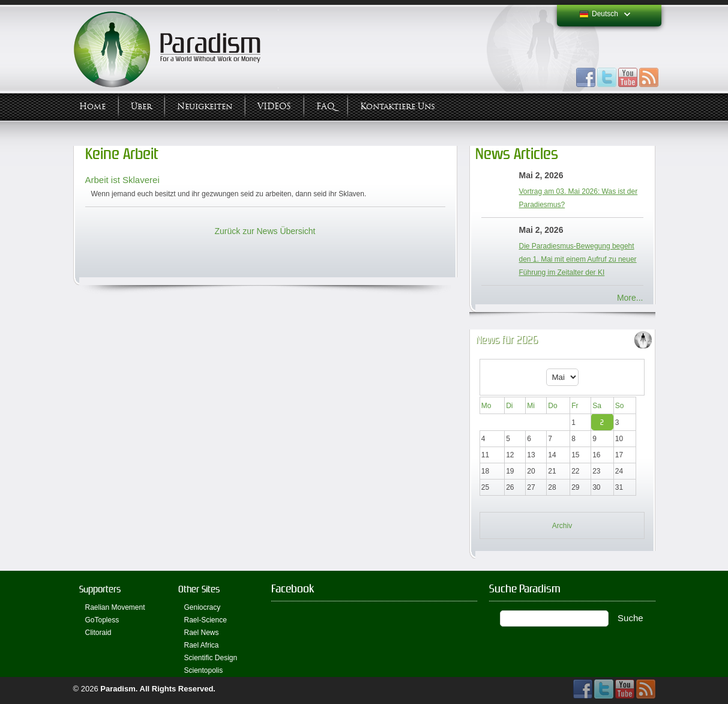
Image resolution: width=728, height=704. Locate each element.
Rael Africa (202, 645)
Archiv (562, 526)
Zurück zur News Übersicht (265, 231)
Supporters (100, 589)
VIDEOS (274, 107)
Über (141, 107)
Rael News (202, 633)
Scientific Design (211, 658)
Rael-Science (206, 620)
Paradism (118, 689)
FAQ (326, 107)
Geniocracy (203, 607)
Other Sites (199, 589)
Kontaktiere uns (398, 107)
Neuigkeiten (205, 107)
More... (630, 298)
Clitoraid (98, 633)
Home (92, 107)
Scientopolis (204, 670)
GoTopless (102, 620)
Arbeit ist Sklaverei (122, 180)
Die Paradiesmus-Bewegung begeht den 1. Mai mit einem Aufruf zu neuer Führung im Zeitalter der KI (578, 259)
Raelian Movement (115, 607)
